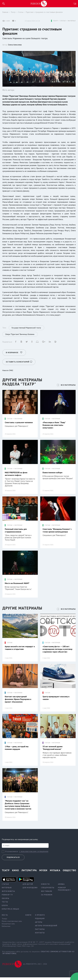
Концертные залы (8, 926)
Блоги (5, 908)
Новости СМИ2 (8, 370)
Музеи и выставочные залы (12, 924)
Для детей (28, 887)
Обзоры (5, 901)
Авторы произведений (46, 928)
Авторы (39, 925)
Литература (29, 873)
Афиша (61, 887)
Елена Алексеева (15, 45)
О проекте (40, 918)
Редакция (40, 921)
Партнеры (40, 932)
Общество (69, 873)
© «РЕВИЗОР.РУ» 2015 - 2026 (35, 967)
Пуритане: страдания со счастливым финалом (44, 12)
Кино (16, 873)
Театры (4, 921)
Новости (45, 887)
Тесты (5, 904)
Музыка (55, 873)
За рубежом (47, 897)
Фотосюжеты (8, 894)
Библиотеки (6, 929)
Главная (5, 12)
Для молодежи (30, 890)
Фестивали (47, 894)
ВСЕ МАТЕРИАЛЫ (68, 384)
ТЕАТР (55, 21)
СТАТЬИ (63, 21)
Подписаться (13, 860)
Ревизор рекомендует (64, 891)
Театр (13, 12)
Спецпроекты (48, 890)
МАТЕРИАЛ (72, 21)
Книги (28, 918)
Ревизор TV (7, 897)
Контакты (40, 935)
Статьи (21, 12)
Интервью (7, 890)
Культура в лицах (10, 912)
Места (5, 918)
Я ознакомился (12, 854)
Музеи (43, 873)
